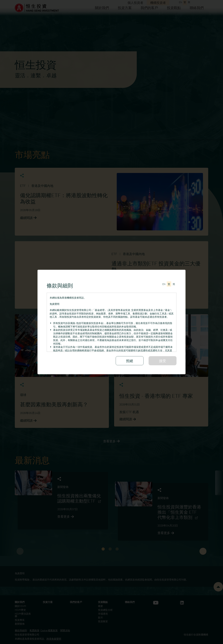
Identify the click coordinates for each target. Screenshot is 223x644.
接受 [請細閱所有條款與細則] (163, 361)
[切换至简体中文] (174, 284)
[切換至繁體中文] (169, 284)
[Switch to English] (164, 284)
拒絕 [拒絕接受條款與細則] (130, 361)
